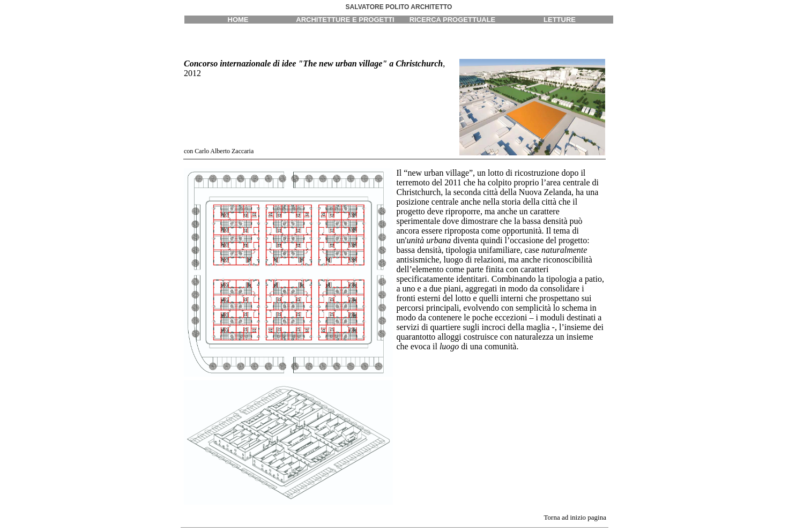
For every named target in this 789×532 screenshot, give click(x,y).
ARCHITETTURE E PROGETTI (345, 20)
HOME (238, 20)
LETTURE (560, 20)
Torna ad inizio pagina (575, 517)
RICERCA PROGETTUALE (453, 20)
